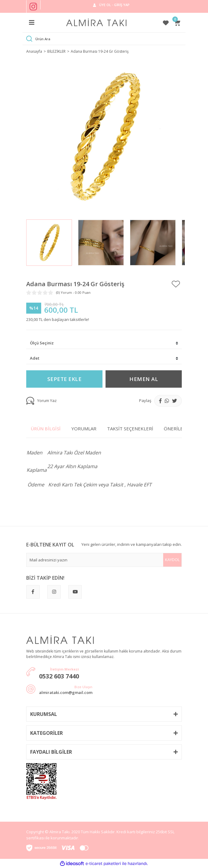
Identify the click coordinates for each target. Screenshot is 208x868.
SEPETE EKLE (65, 379)
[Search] (109, 39)
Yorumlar (84, 429)
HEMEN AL (144, 379)
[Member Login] (111, 5)
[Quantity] (104, 358)
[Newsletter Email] (104, 560)
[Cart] (178, 23)
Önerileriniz (179, 429)
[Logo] (97, 23)
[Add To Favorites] (176, 284)
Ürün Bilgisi (46, 429)
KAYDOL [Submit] (172, 560)
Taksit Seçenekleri (130, 429)
